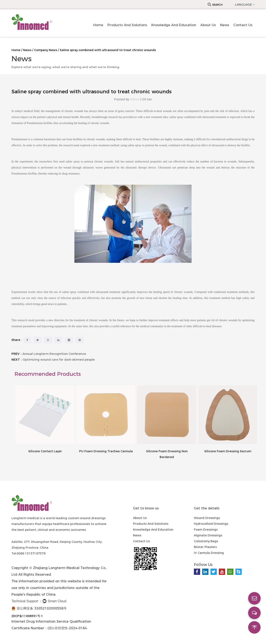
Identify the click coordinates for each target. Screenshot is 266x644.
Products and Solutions (127, 25)
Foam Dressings (206, 530)
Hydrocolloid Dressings (211, 524)
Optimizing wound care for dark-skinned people (59, 360)
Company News (46, 50)
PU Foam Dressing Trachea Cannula (106, 451)
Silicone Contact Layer (45, 451)
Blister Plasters (205, 547)
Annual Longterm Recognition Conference (54, 354)
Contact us (243, 25)
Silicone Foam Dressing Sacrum (228, 451)
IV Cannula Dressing (209, 553)
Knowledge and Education (174, 25)
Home (98, 25)
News (225, 25)
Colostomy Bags (206, 541)
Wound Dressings (207, 518)
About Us (208, 25)
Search (215, 5)
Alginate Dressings (208, 535)
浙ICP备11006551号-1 (27, 616)
